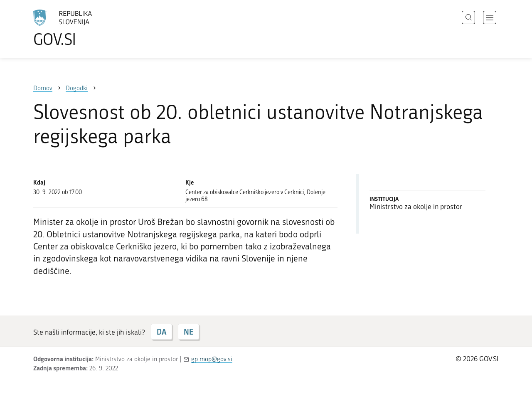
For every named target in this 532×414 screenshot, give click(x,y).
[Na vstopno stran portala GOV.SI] (86, 28)
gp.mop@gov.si (212, 359)
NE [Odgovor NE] (188, 332)
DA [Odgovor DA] (161, 332)
